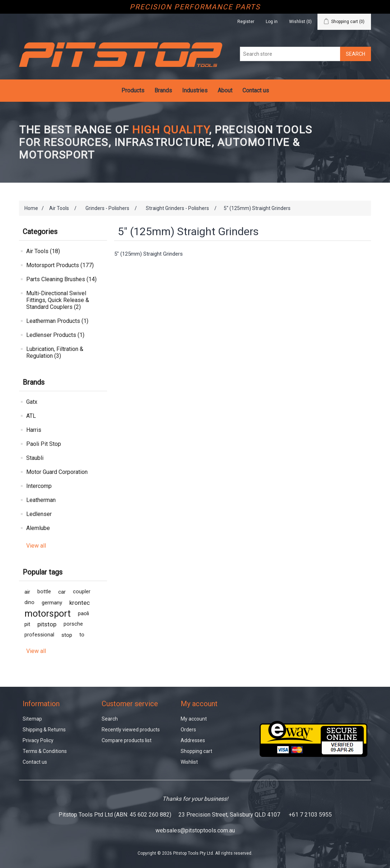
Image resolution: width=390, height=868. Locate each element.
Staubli (35, 458)
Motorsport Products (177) (60, 265)
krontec (80, 603)
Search (110, 719)
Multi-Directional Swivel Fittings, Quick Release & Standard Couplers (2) (58, 300)
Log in (272, 22)
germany (52, 603)
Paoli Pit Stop (44, 444)
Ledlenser (39, 514)
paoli (83, 613)
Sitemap (32, 719)
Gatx (32, 402)
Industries (195, 90)
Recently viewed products (131, 730)
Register (246, 22)
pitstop (47, 624)
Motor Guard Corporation (57, 472)
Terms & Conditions (45, 751)
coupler (82, 592)
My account (194, 719)
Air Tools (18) (43, 251)
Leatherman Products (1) (57, 321)
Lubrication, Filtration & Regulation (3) (55, 352)
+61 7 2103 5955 (310, 815)
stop (67, 635)
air (27, 592)
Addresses (193, 740)
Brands (163, 90)
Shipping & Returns (44, 730)
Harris (34, 430)
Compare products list (127, 740)
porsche (73, 624)
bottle (44, 592)
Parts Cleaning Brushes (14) (61, 279)
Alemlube (38, 528)
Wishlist (189, 762)
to (82, 635)
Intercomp (39, 486)
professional (39, 635)
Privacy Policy (38, 740)
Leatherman (41, 500)
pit (27, 624)
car (62, 592)
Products (133, 90)
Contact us (256, 90)
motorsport (48, 613)
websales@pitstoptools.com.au (195, 830)
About (225, 90)
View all (36, 546)
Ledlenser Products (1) (55, 335)
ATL (31, 416)
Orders (188, 730)
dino (29, 602)
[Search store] (290, 54)
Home (31, 208)
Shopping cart (196, 751)
